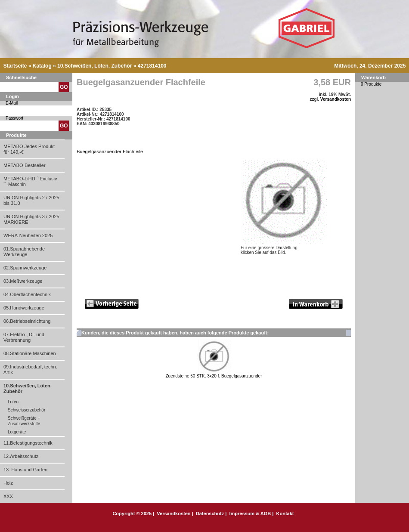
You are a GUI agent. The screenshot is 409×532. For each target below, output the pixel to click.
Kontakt (285, 513)
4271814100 (152, 66)
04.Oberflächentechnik (27, 294)
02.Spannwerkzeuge (25, 268)
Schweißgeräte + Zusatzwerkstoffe (24, 421)
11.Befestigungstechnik (28, 443)
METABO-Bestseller (25, 165)
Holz (8, 483)
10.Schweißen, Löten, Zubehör (95, 66)
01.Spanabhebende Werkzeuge (24, 252)
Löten (13, 402)
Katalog (42, 66)
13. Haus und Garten (25, 470)
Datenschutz (210, 513)
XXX (8, 496)
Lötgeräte (17, 432)
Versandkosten (336, 99)
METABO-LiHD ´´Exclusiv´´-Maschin (30, 181)
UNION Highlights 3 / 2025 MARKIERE (31, 219)
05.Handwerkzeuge (24, 308)
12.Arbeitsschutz (21, 456)
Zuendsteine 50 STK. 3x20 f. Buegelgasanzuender (214, 378)
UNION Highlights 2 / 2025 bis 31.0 (31, 200)
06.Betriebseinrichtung (27, 321)
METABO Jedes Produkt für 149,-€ (29, 149)
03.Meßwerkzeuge (23, 281)
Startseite (15, 66)
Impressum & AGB (250, 513)
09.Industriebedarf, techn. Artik (30, 370)
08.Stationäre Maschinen (30, 353)
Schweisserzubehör (26, 410)
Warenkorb (373, 77)
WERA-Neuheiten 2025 (28, 235)
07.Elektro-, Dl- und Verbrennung (24, 337)
